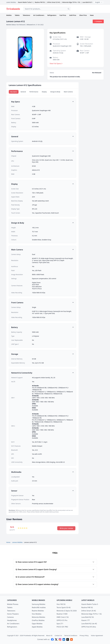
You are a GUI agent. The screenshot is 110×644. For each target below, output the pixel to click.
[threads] (68, 639)
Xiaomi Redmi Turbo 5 (25, 2)
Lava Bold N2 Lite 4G (89, 624)
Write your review (66, 528)
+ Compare (98, 21)
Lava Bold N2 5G (88, 2)
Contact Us (58, 635)
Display (44, 92)
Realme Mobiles (38, 611)
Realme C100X (62, 614)
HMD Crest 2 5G (63, 617)
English (99, 2)
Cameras (10, 617)
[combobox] (47, 9)
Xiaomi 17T (86, 620)
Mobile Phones (13, 604)
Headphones (12, 620)
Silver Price (83, 15)
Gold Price (73, 15)
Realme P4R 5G (40, 2)
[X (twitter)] (56, 639)
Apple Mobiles (37, 627)
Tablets (17, 15)
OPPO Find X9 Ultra (89, 627)
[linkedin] (64, 639)
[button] (42, 102)
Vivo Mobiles (37, 614)
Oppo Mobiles (37, 624)
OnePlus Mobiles (38, 620)
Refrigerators (52, 15)
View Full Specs (56, 64)
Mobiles (9, 15)
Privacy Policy (84, 635)
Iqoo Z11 (60, 624)
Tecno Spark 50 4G (64, 607)
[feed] (71, 639)
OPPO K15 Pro (62, 620)
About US (49, 635)
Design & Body (55, 92)
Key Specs (14, 92)
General (23, 92)
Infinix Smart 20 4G (54, 2)
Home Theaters (13, 614)
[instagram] (60, 639)
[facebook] (52, 639)
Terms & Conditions (71, 635)
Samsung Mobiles (39, 604)
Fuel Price (63, 15)
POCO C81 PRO (62, 627)
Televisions (26, 15)
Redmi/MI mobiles (39, 607)
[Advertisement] (89, 9)
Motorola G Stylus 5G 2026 (67, 611)
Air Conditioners (39, 15)
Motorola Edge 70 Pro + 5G (71, 2)
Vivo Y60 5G (61, 604)
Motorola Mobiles (39, 617)
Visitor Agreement (97, 635)
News (92, 15)
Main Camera (68, 92)
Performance (34, 92)
